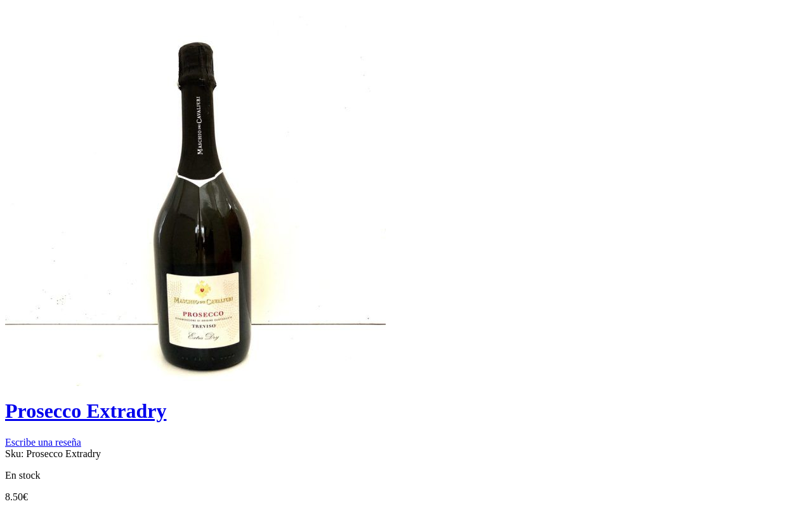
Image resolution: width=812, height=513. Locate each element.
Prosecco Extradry (86, 411)
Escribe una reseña (43, 442)
